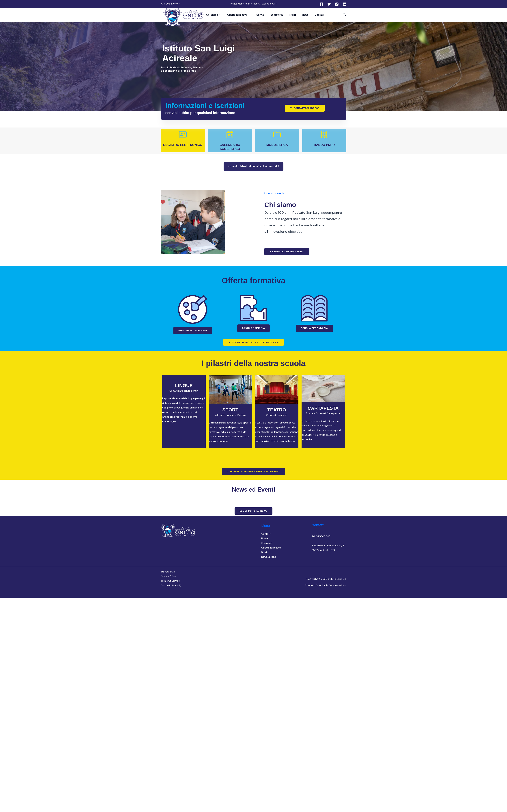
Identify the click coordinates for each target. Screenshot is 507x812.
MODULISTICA (277, 145)
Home (265, 539)
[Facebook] (321, 4)
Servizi (263, 16)
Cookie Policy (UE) (171, 586)
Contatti (310, 16)
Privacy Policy (168, 577)
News (299, 16)
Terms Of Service (170, 581)
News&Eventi (269, 557)
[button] (229, 16)
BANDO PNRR (324, 145)
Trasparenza (168, 572)
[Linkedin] (345, 4)
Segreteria (277, 16)
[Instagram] (337, 4)
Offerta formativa (245, 16)
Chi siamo (223, 16)
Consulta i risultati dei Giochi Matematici (253, 166)
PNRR (289, 16)
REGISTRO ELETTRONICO (183, 145)
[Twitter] (329, 4)
